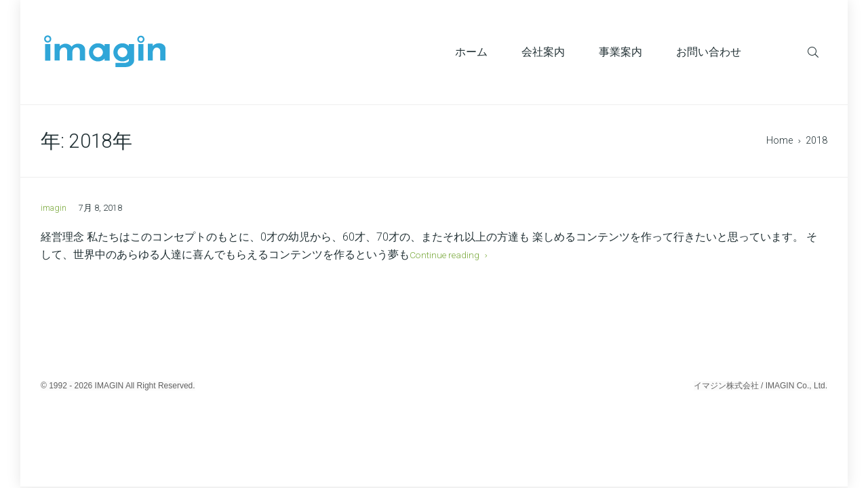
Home (780, 141)
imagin (54, 208)
